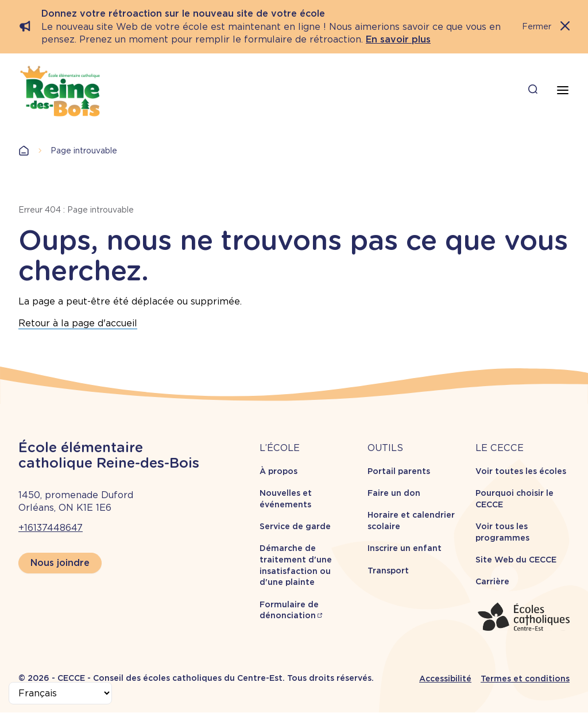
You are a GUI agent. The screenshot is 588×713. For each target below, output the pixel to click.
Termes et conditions (525, 679)
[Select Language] (60, 693)
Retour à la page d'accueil (78, 323)
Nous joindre (60, 563)
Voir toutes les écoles (521, 471)
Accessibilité (445, 679)
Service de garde (295, 526)
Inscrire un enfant (405, 548)
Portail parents (399, 471)
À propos (278, 471)
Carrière (492, 581)
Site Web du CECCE (516, 560)
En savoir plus (398, 39)
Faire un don (394, 493)
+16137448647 (51, 528)
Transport (388, 571)
